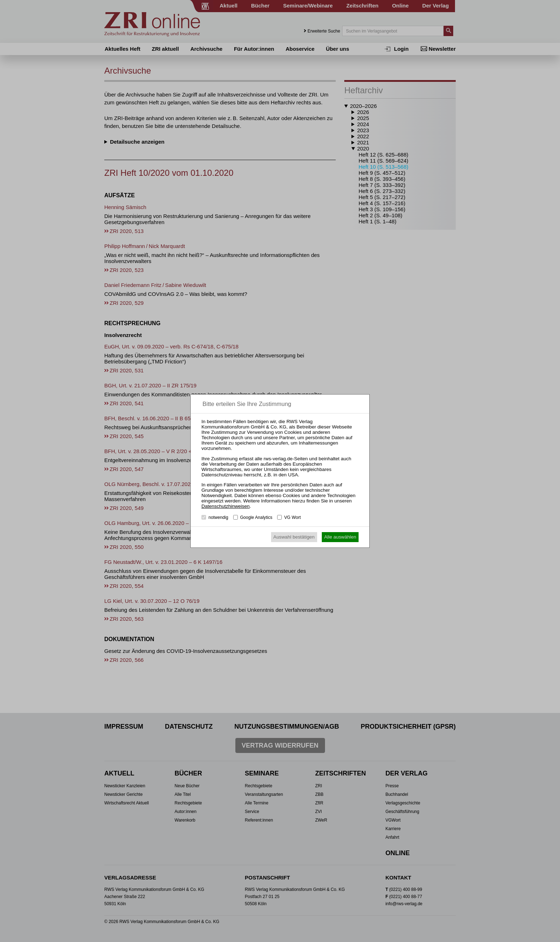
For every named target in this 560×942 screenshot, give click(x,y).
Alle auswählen (340, 537)
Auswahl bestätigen (294, 537)
